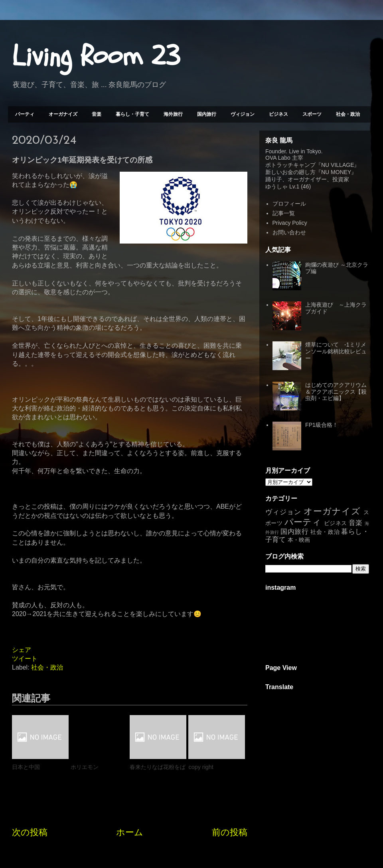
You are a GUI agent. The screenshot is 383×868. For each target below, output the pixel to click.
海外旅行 (173, 114)
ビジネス (278, 114)
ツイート (25, 659)
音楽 (97, 114)
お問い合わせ (289, 232)
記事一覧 (284, 213)
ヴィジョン (243, 114)
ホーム (130, 832)
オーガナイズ (63, 114)
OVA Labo (278, 158)
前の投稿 (230, 832)
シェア (22, 650)
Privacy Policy (290, 223)
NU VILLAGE (338, 165)
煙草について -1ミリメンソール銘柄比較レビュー (336, 351)
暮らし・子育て (132, 114)
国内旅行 (207, 114)
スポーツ (312, 114)
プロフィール (289, 204)
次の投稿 (30, 832)
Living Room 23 (96, 56)
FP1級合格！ (322, 425)
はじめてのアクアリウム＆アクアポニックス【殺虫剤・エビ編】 (336, 392)
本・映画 (299, 540)
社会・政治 (348, 114)
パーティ (25, 114)
